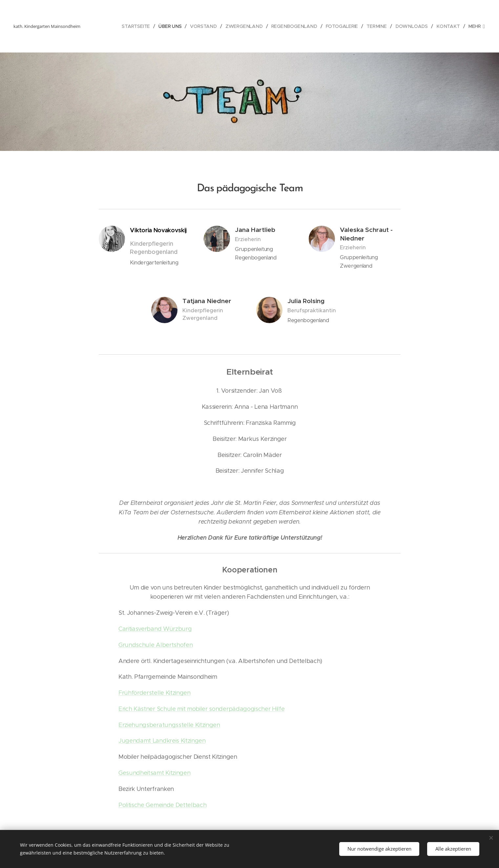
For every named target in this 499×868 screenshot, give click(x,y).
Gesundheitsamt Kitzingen (154, 773)
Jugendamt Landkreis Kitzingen (162, 741)
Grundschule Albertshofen (156, 645)
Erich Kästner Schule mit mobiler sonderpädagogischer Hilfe (201, 709)
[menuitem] (133, 26)
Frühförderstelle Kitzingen (155, 693)
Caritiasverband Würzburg (155, 629)
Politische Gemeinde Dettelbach (162, 805)
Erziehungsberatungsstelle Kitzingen (169, 725)
